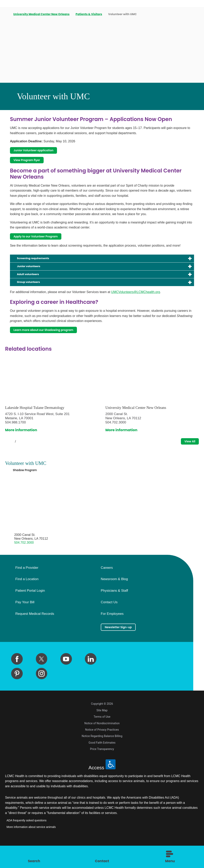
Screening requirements (39, 265)
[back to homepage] (7, 14)
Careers (107, 585)
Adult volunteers (32, 283)
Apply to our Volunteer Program (43, 241)
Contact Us (109, 620)
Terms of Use (102, 736)
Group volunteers (33, 293)
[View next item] (24, 455)
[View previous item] (7, 455)
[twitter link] (42, 678)
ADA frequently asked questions (27, 840)
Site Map (102, 730)
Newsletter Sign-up (123, 645)
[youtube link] (66, 678)
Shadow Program (29, 486)
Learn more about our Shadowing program (53, 342)
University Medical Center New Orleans (42, 14)
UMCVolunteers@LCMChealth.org (136, 303)
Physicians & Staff (114, 608)
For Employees (112, 631)
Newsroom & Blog (114, 597)
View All (187, 455)
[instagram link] (42, 693)
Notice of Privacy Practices (102, 749)
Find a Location (27, 597)
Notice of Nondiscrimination (102, 743)
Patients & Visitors (90, 14)
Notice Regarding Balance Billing (102, 756)
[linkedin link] (91, 678)
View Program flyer (32, 163)
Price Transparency (102, 769)
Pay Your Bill (25, 620)
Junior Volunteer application (40, 151)
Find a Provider (27, 585)
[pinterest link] (17, 693)
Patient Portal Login (30, 608)
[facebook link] (17, 678)
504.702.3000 (24, 560)
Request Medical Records (35, 631)
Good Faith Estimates (102, 762)
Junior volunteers (33, 274)
